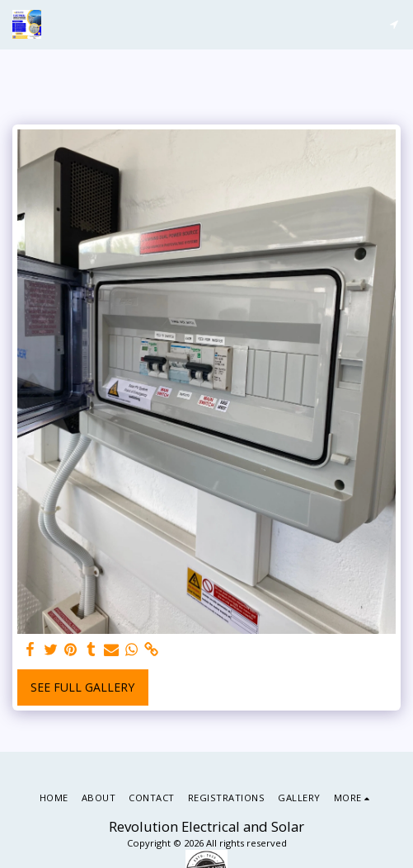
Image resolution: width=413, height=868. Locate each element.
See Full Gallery (82, 687)
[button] (394, 24)
